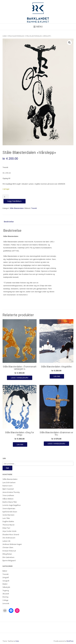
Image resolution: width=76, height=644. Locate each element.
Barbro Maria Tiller (10, 502)
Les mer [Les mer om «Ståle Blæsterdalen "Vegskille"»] (57, 376)
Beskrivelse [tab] (9, 222)
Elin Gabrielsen (8, 557)
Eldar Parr (6, 528)
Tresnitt (34, 208)
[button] (69, 43)
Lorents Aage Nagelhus (12, 505)
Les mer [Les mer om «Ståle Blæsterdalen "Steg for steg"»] (20, 444)
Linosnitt (6, 603)
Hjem (4, 36)
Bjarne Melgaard (9, 560)
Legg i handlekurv (15, 201)
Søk (7, 468)
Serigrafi (6, 581)
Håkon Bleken (8, 499)
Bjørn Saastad (8, 489)
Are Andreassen (9, 538)
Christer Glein (8, 547)
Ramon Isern (8, 486)
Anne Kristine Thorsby (11, 492)
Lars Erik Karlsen (9, 482)
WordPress (70, 641)
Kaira (17, 641)
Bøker (5, 571)
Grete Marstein (8, 515)
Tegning (6, 590)
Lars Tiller (6, 518)
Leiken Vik (6, 541)
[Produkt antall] (6, 197)
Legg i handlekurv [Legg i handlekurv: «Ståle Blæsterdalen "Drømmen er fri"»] (56, 444)
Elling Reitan (7, 554)
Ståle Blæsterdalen (16, 36)
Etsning (5, 597)
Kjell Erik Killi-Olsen (10, 512)
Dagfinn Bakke (8, 521)
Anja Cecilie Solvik (9, 531)
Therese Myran (9, 525)
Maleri (5, 584)
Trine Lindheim (8, 495)
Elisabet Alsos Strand (11, 534)
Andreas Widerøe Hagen (12, 544)
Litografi (6, 577)
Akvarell (6, 594)
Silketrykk (6, 587)
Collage (5, 600)
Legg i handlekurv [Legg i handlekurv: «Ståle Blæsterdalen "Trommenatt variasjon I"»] (20, 378)
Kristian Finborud (9, 551)
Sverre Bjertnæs (9, 508)
